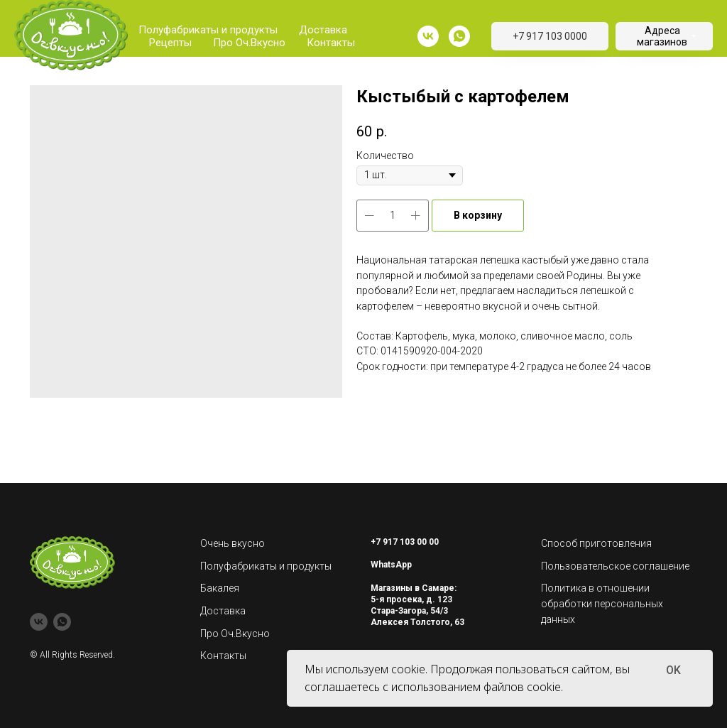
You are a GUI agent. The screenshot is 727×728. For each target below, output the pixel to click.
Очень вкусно (233, 543)
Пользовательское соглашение (615, 566)
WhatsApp (391, 565)
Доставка (323, 30)
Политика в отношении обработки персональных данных (602, 603)
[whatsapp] (459, 36)
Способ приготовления (596, 543)
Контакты (331, 43)
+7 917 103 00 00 (405, 542)
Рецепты (170, 43)
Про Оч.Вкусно (249, 43)
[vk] (428, 36)
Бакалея (220, 588)
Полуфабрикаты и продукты (208, 30)
